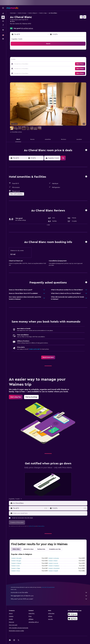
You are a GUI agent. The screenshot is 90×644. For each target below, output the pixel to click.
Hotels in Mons (16, 571)
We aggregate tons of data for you (49, 596)
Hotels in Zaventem (54, 568)
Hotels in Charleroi (54, 566)
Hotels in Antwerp (54, 558)
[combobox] (50, 503)
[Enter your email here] (50, 513)
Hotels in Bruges (16, 561)
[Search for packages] (3, 25)
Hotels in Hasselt (53, 571)
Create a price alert (34, 349)
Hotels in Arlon (16, 566)
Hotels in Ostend (16, 563)
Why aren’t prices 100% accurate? (49, 599)
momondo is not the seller (49, 592)
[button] (3, 8)
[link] (48, 357)
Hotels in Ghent (53, 561)
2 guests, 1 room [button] (17, 39)
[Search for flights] (3, 14)
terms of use (32, 526)
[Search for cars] (3, 21)
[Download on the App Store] (73, 619)
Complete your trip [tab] (55, 549)
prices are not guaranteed (48, 587)
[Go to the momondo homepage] (12, 8)
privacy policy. (41, 526)
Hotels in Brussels (16, 558)
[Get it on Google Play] (73, 614)
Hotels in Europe (22, 13)
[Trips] (3, 30)
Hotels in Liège (43, 13)
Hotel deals (13, 13)
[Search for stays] (3, 17)
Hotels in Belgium (33, 13)
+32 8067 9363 (15, 26)
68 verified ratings (27, 28)
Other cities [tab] (16, 549)
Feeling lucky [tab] (41, 549)
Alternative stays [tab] (28, 549)
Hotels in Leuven (53, 563)
